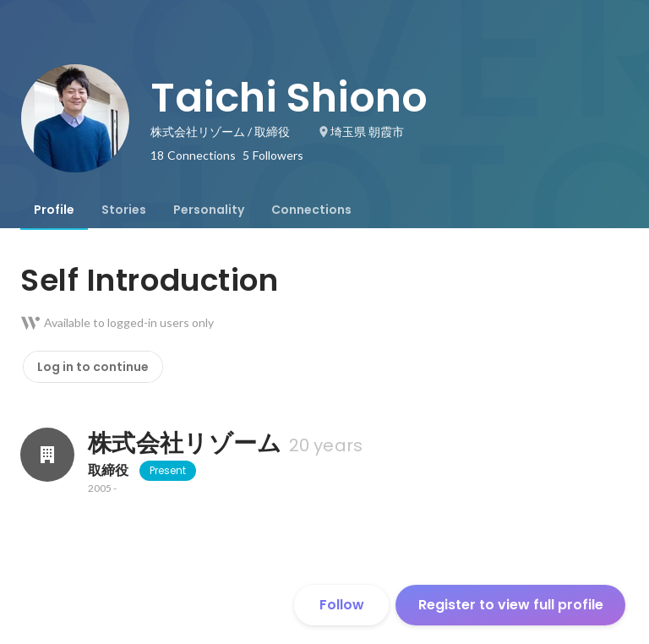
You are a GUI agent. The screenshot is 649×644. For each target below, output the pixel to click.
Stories (124, 210)
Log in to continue (93, 367)
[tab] (54, 210)
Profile (54, 210)
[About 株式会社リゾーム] (47, 455)
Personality (209, 210)
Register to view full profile (511, 605)
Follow (342, 605)
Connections (311, 210)
